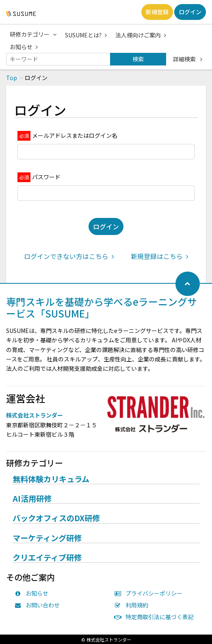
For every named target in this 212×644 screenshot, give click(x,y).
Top (12, 78)
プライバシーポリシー (150, 593)
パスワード (46, 177)
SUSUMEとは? (86, 35)
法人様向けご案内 (141, 35)
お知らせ (24, 47)
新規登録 (157, 12)
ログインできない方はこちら (69, 256)
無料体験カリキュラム (51, 479)
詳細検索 (188, 59)
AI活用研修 (32, 499)
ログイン (190, 12)
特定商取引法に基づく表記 (156, 617)
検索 (138, 59)
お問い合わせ (39, 605)
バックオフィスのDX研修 (56, 518)
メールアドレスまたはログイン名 (75, 135)
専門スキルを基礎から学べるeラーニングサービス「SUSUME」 (102, 307)
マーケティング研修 (47, 538)
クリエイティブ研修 (47, 558)
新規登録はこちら (160, 256)
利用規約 (133, 605)
